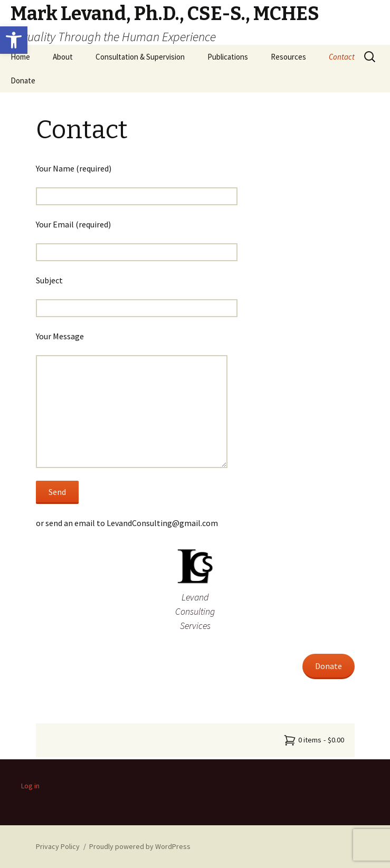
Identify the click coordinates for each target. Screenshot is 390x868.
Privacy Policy (58, 846)
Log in (30, 786)
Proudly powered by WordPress (140, 846)
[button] (14, 40)
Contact (342, 57)
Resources (288, 57)
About (63, 57)
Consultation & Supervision (140, 57)
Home (20, 57)
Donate (23, 80)
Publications (228, 57)
